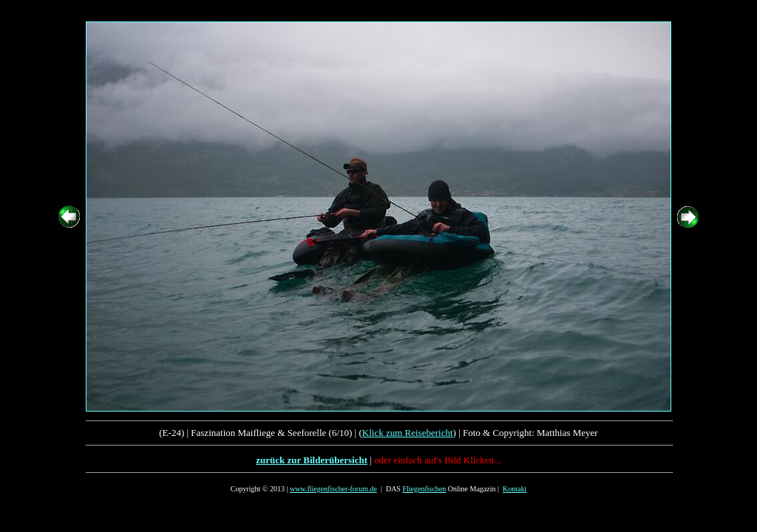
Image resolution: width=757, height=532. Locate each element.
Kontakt (515, 489)
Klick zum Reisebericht (408, 433)
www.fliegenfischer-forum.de (333, 489)
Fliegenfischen (424, 489)
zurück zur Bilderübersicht (312, 460)
